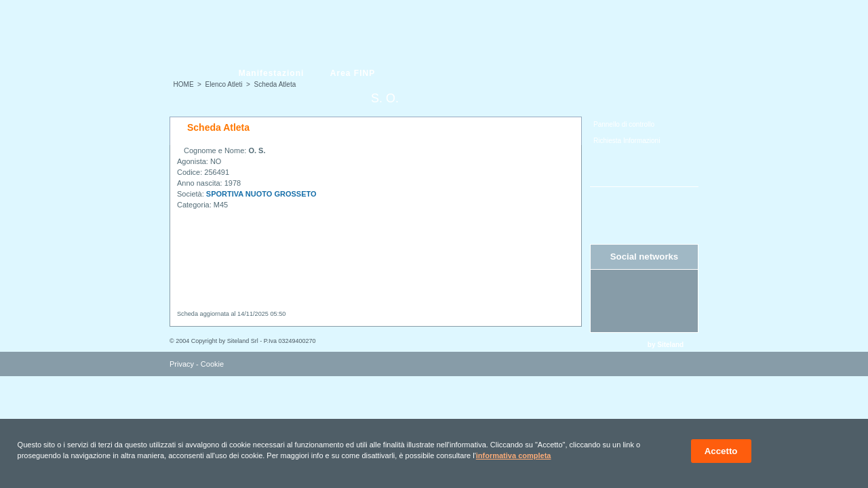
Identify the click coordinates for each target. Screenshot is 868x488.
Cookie (212, 364)
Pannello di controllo (624, 124)
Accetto (721, 451)
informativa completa (514, 455)
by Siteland (666, 345)
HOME (184, 84)
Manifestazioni (272, 73)
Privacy (182, 364)
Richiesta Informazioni (627, 141)
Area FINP (353, 73)
